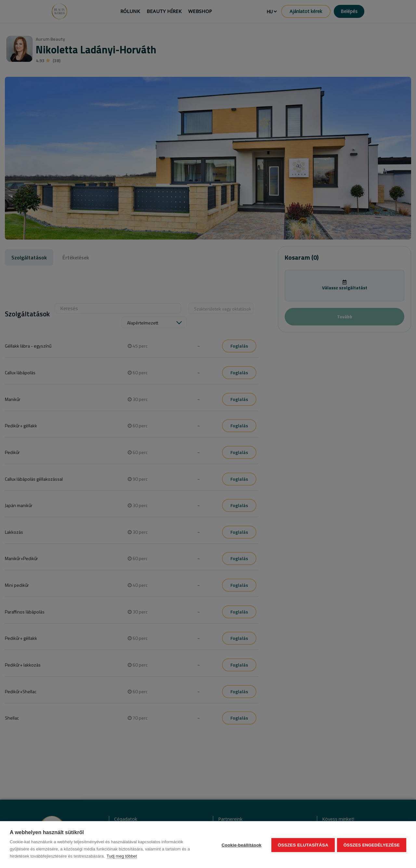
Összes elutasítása (302, 845)
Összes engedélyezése (372, 845)
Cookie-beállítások (240, 845)
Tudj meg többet (122, 856)
